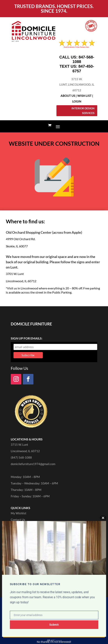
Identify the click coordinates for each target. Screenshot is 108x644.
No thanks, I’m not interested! (54, 642)
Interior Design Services (83, 111)
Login (77, 101)
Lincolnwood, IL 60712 (25, 451)
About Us (68, 96)
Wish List (84, 96)
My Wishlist (19, 513)
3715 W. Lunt (19, 445)
